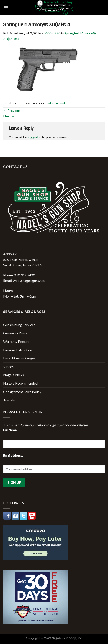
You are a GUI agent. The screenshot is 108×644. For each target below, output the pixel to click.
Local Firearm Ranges (19, 358)
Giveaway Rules (15, 333)
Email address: (13, 456)
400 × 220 (53, 33)
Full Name (10, 430)
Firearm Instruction (18, 350)
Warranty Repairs (16, 341)
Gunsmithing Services (19, 325)
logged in (34, 137)
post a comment (55, 103)
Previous (12, 110)
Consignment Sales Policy (22, 392)
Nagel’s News (14, 375)
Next (9, 116)
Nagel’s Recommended (20, 383)
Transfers (10, 400)
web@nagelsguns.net (29, 281)
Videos (8, 367)
